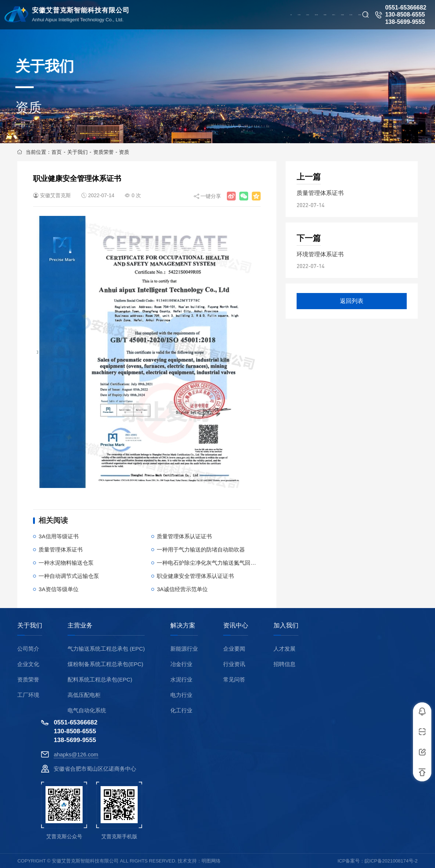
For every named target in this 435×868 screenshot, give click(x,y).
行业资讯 (234, 664)
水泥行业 (181, 679)
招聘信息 (284, 664)
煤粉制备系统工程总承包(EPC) (105, 664)
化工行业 (181, 710)
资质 (124, 152)
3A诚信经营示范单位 (182, 589)
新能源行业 (184, 649)
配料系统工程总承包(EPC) (100, 679)
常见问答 (234, 679)
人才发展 (284, 649)
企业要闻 (234, 649)
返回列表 (352, 301)
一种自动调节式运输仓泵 (69, 576)
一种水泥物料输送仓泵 (66, 563)
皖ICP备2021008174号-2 (391, 861)
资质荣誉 (104, 152)
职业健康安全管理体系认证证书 (195, 576)
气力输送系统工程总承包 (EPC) (106, 649)
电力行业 (181, 695)
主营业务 (80, 626)
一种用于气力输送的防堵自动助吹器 (201, 549)
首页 (57, 152)
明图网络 (211, 861)
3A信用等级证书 (58, 536)
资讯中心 (236, 626)
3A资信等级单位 (58, 589)
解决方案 (183, 626)
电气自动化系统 (87, 710)
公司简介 (28, 649)
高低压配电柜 (84, 695)
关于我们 (77, 152)
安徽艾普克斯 (55, 195)
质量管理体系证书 (61, 549)
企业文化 (28, 664)
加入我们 (286, 626)
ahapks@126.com (76, 754)
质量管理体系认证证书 (184, 536)
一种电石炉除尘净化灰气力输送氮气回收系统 (212, 563)
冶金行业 (181, 664)
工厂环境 (28, 695)
